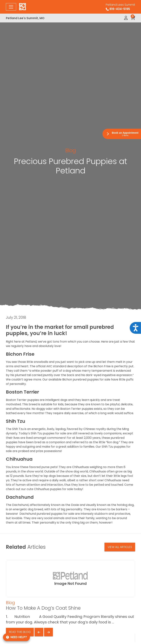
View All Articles (120, 547)
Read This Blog (20, 632)
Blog (71, 150)
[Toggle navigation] (11, 7)
